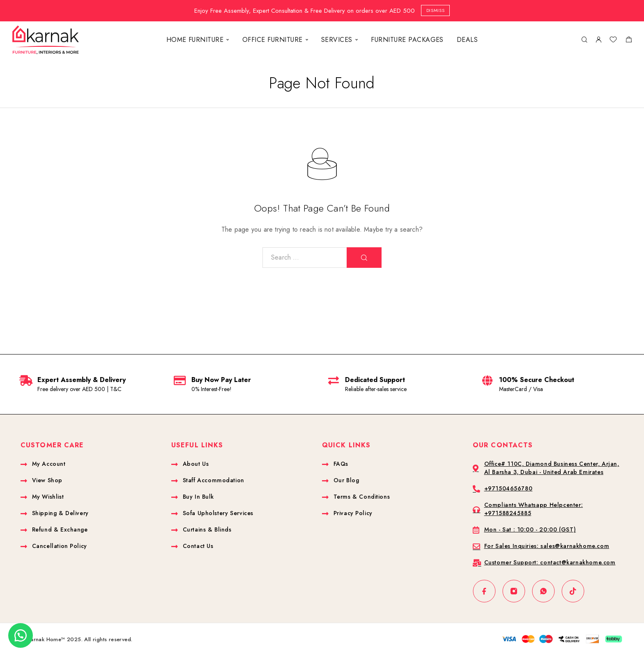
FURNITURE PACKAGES (407, 40)
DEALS (467, 40)
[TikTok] (573, 591)
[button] (21, 635)
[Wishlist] (613, 41)
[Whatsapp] (543, 591)
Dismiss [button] (436, 10)
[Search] (584, 40)
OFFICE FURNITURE (273, 40)
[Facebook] (484, 591)
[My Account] (598, 40)
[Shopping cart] (629, 41)
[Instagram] (514, 591)
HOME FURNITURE (195, 40)
